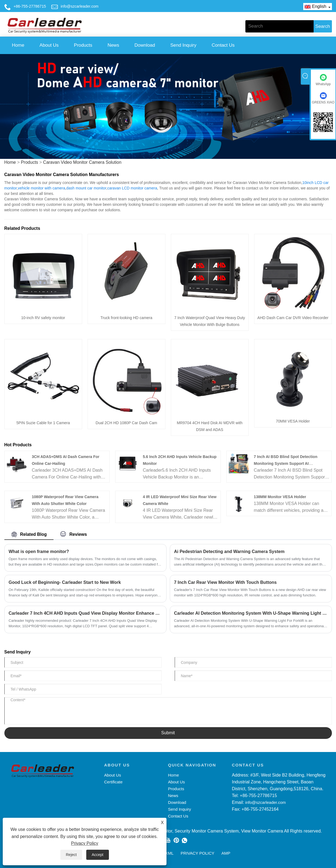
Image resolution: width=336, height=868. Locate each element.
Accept (98, 855)
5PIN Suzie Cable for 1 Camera (43, 423)
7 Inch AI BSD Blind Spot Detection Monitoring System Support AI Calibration (286, 463)
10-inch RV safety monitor (43, 318)
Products (83, 45)
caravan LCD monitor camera (132, 188)
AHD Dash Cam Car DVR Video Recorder (293, 318)
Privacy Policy (85, 843)
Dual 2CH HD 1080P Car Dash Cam (126, 423)
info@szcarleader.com (80, 6)
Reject (71, 855)
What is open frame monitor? (39, 552)
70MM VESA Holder (293, 421)
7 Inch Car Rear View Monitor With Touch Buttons (225, 582)
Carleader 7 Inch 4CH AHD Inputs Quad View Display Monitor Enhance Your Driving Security (85, 613)
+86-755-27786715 (30, 6)
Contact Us (223, 45)
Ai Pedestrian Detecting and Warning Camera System (229, 552)
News (113, 45)
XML (169, 853)
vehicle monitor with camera (41, 188)
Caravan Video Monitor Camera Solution (82, 162)
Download (145, 45)
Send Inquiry (183, 45)
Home (18, 45)
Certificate (114, 782)
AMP (226, 853)
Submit (168, 733)
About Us (49, 45)
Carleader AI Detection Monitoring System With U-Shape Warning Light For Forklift (251, 613)
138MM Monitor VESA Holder (280, 497)
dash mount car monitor (86, 188)
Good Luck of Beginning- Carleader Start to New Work (65, 582)
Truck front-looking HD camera (126, 318)
